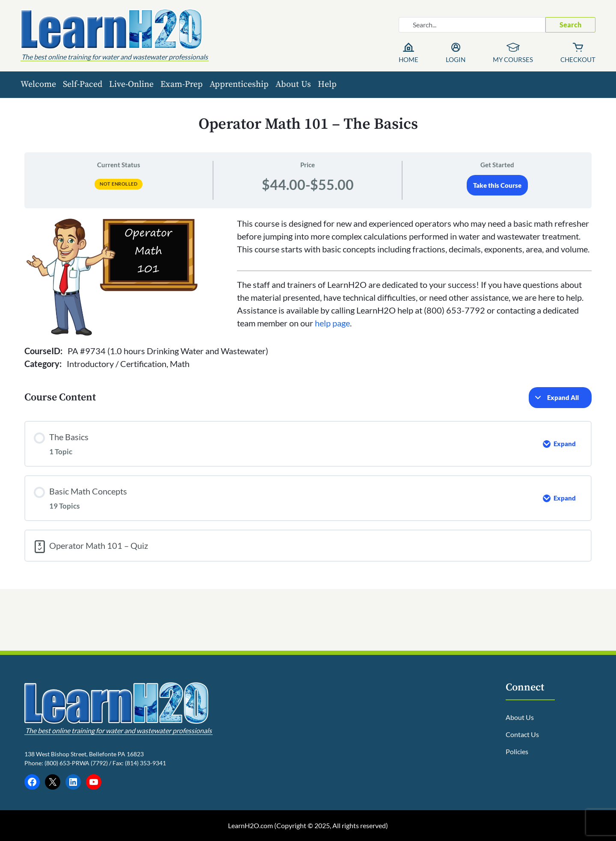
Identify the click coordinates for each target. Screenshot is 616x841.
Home (409, 59)
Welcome (38, 84)
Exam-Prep (182, 84)
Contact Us (522, 734)
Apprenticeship (239, 84)
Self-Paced (83, 84)
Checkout (578, 59)
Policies (517, 751)
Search (570, 25)
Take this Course (497, 185)
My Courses (513, 59)
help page (332, 323)
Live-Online (131, 84)
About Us (293, 84)
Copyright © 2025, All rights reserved (331, 825)
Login (456, 59)
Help (327, 84)
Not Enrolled (118, 184)
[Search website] (472, 25)
